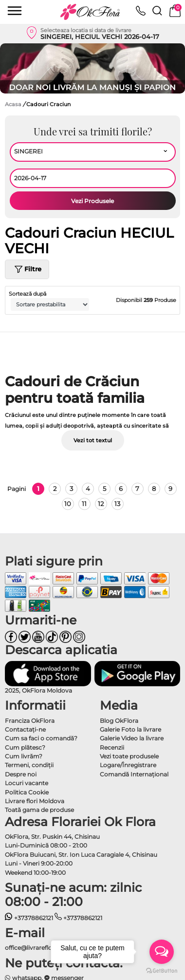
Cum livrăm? (24, 756)
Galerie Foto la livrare (130, 729)
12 (101, 504)
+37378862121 (29, 918)
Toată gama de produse (39, 810)
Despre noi (21, 774)
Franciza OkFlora (30, 721)
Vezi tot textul (93, 440)
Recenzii (112, 747)
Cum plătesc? (25, 747)
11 (84, 504)
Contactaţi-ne (25, 729)
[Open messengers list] (162, 952)
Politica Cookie (27, 792)
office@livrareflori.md (36, 948)
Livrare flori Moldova (35, 801)
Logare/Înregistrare (128, 765)
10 (68, 504)
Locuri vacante (27, 783)
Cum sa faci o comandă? (41, 738)
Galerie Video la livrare (132, 738)
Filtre (27, 269)
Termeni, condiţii (29, 765)
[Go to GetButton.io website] (162, 970)
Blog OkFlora (119, 721)
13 (117, 504)
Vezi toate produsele (129, 756)
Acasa (13, 104)
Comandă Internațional (134, 774)
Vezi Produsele (92, 201)
